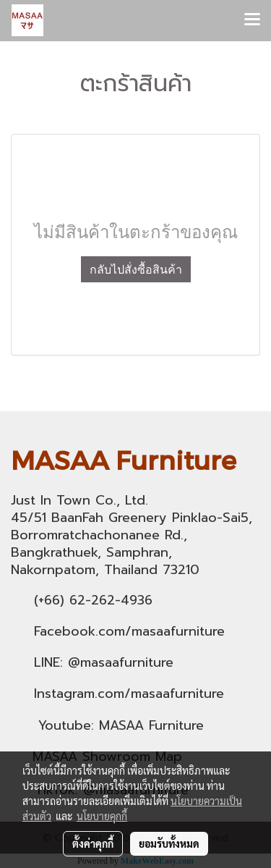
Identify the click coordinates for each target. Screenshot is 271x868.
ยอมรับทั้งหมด (169, 843)
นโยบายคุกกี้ (102, 816)
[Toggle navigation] (252, 20)
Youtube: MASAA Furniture (121, 725)
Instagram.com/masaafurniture (129, 694)
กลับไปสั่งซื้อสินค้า (136, 269)
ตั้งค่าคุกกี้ (93, 843)
